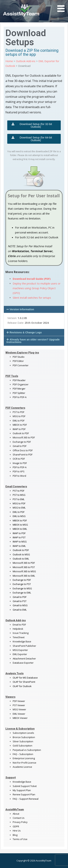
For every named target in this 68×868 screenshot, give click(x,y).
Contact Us (19, 818)
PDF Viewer (19, 701)
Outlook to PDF (21, 433)
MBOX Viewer (20, 718)
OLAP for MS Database (25, 678)
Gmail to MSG (20, 605)
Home (9, 61)
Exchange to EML (22, 593)
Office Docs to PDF (23, 450)
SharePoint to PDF (23, 455)
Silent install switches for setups (32, 298)
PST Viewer (19, 705)
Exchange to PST (22, 584)
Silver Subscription (23, 741)
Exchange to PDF (22, 442)
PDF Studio (19, 357)
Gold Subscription (22, 746)
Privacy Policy (20, 822)
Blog (15, 835)
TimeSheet (19, 637)
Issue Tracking (21, 633)
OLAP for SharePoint (24, 682)
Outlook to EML (21, 559)
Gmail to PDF (20, 597)
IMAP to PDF (19, 429)
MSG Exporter (20, 650)
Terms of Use (20, 839)
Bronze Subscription (24, 737)
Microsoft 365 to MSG (24, 571)
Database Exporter (23, 663)
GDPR (16, 826)
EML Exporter (20, 654)
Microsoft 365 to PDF (24, 563)
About (16, 814)
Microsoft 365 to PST (24, 567)
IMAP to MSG (20, 542)
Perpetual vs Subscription (27, 750)
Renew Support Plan (24, 794)
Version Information (22, 309)
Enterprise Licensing (24, 758)
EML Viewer (19, 714)
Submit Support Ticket (25, 786)
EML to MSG (19, 516)
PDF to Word (19, 476)
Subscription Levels (23, 733)
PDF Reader (19, 380)
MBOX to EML (20, 529)
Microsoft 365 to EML (24, 576)
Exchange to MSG (22, 588)
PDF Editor (18, 361)
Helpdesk (18, 629)
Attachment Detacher (24, 659)
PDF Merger (19, 389)
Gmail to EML (20, 610)
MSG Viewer (19, 709)
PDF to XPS (19, 471)
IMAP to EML (19, 546)
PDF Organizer (21, 384)
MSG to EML (19, 508)
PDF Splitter (19, 393)
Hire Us (17, 831)
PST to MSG (19, 495)
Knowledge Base (22, 641)
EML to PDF (19, 421)
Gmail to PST (20, 601)
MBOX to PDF (20, 425)
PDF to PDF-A (20, 397)
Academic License (22, 767)
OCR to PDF (19, 459)
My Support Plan (22, 790)
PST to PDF (18, 412)
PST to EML (19, 499)
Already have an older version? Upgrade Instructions (33, 341)
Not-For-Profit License (24, 763)
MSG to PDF (19, 416)
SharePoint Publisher (24, 646)
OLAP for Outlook (22, 686)
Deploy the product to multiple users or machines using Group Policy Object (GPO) (37, 288)
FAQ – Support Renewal (26, 799)
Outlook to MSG (21, 554)
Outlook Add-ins (26, 61)
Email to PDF (19, 625)
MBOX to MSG (20, 525)
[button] (34, 309)
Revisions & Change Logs (26, 332)
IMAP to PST (19, 537)
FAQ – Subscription (23, 754)
